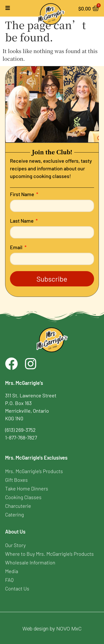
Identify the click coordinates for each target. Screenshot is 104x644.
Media (12, 571)
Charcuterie (18, 506)
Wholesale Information (30, 562)
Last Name (22, 221)
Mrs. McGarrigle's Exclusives (36, 458)
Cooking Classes (23, 497)
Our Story (15, 545)
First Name (23, 194)
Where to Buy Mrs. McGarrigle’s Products (49, 554)
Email (17, 247)
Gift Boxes (16, 480)
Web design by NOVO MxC (52, 629)
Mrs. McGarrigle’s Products (34, 471)
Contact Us (17, 588)
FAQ (9, 580)
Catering (15, 514)
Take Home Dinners (27, 488)
